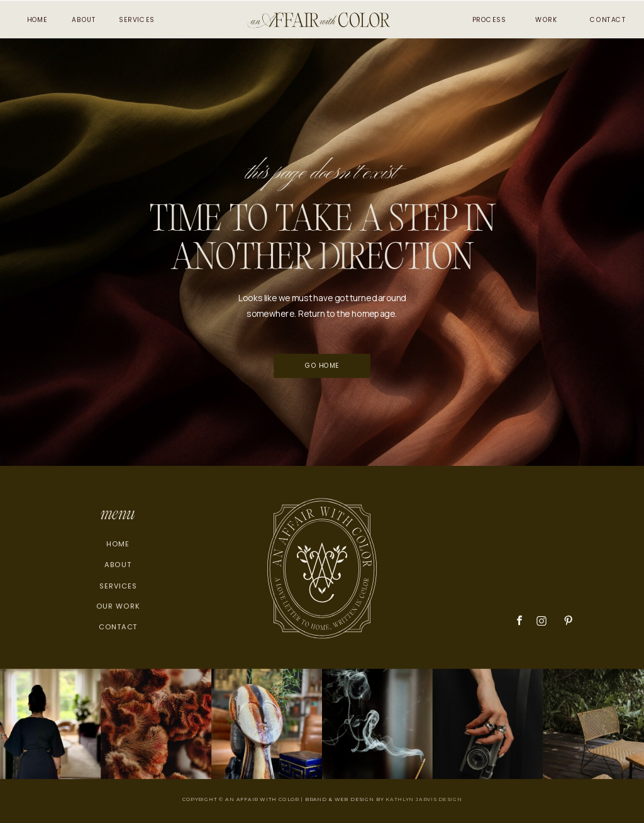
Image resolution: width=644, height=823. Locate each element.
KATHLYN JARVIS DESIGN (424, 799)
